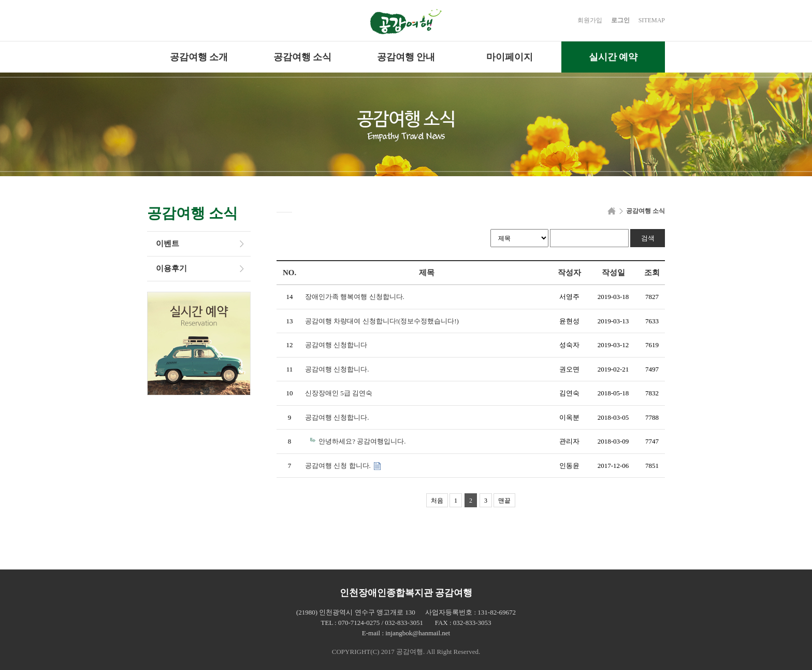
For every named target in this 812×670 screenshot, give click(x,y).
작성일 (613, 273)
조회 (652, 273)
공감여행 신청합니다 (336, 345)
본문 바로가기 (0, 0)
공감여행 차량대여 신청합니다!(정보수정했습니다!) (382, 321)
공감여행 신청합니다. (337, 369)
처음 (437, 501)
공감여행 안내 (406, 57)
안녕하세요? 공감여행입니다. (362, 441)
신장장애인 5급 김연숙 (339, 393)
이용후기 (171, 268)
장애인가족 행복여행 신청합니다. (355, 297)
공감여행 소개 (199, 57)
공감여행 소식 (303, 57)
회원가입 (590, 20)
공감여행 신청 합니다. (339, 466)
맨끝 (504, 501)
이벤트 (168, 244)
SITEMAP (652, 20)
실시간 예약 (613, 57)
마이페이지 (510, 57)
